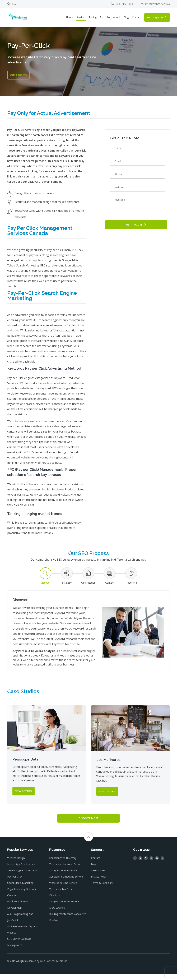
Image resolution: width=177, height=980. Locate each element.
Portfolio (105, 17)
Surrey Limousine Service (63, 877)
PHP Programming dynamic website (23, 936)
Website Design (16, 864)
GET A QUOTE (157, 17)
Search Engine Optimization (23, 877)
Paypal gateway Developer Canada (22, 898)
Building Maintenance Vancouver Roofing (67, 923)
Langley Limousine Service (64, 908)
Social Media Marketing (20, 889)
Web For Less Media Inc (54, 967)
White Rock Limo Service (63, 889)
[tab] (45, 581)
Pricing (93, 17)
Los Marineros (108, 765)
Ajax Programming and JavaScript (20, 923)
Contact (136, 17)
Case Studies (98, 877)
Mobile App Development (22, 870)
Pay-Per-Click (15, 883)
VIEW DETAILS (24, 796)
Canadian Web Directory (63, 864)
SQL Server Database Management (19, 948)
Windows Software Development (18, 911)
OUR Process (18, 75)
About (117, 17)
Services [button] (81, 17)
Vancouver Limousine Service (66, 870)
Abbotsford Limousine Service (66, 883)
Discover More (89, 823)
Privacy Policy (99, 883)
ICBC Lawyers (57, 914)
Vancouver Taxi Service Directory (62, 898)
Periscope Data (25, 764)
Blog (126, 17)
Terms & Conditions (102, 889)
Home (69, 17)
